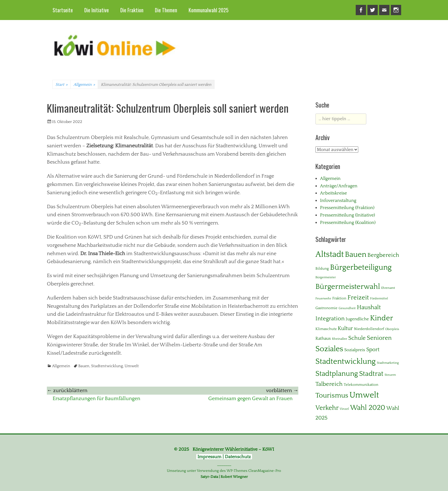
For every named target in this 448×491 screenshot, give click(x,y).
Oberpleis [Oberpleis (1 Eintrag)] (392, 329)
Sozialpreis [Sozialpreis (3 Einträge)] (355, 350)
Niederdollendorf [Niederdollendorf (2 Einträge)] (369, 329)
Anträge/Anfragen (339, 186)
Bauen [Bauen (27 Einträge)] (356, 255)
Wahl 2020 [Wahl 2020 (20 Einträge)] (368, 408)
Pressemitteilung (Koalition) (348, 222)
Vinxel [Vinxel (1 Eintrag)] (344, 409)
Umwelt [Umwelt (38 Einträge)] (364, 395)
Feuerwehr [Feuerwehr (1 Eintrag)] (323, 299)
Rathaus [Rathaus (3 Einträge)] (323, 338)
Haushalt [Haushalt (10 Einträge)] (369, 307)
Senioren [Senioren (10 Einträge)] (379, 338)
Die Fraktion (132, 10)
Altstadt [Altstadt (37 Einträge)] (330, 254)
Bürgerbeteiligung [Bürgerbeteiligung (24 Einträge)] (361, 267)
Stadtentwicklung (107, 366)
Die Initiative (97, 10)
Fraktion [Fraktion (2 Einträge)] (339, 298)
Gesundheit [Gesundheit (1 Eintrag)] (347, 308)
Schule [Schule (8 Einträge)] (357, 338)
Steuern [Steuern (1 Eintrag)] (390, 375)
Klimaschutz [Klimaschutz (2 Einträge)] (326, 329)
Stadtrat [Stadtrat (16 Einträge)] (371, 374)
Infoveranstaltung (338, 200)
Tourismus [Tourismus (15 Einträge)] (332, 395)
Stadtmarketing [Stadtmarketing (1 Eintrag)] (388, 363)
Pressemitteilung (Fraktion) (347, 208)
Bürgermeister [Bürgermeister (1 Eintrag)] (326, 277)
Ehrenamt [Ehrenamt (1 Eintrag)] (388, 288)
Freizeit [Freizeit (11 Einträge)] (358, 298)
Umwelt (132, 366)
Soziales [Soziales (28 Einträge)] (329, 349)
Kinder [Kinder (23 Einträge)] (382, 318)
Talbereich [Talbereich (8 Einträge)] (329, 384)
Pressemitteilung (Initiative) (347, 215)
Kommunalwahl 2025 (209, 10)
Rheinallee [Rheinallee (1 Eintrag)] (340, 339)
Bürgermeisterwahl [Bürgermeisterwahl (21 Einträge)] (348, 287)
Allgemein (84, 85)
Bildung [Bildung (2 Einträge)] (322, 269)
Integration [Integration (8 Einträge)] (330, 319)
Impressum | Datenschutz (224, 457)
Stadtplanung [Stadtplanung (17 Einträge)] (337, 374)
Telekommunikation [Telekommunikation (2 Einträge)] (361, 385)
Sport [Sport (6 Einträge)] (373, 350)
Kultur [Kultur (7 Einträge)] (345, 328)
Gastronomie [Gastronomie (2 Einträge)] (326, 308)
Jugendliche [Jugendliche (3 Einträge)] (357, 319)
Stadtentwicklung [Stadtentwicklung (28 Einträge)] (346, 361)
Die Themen (166, 10)
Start (61, 85)
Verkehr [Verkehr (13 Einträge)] (327, 408)
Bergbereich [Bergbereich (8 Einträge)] (383, 255)
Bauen (84, 366)
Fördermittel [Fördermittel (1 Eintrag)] (379, 299)
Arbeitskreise (333, 193)
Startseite (63, 10)
